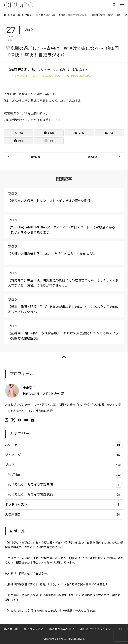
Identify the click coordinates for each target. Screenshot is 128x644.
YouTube (66, 475)
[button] (122, 4)
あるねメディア (33, 629)
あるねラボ (11, 629)
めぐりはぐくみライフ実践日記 (66, 485)
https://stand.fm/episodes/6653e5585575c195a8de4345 (49, 76)
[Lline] (79, 133)
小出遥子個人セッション (95, 629)
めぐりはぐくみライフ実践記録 (66, 495)
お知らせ (64, 445)
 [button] (64, 357)
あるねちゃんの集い (62, 629)
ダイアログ (64, 455)
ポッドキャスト (64, 505)
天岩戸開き (64, 515)
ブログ (29, 30)
